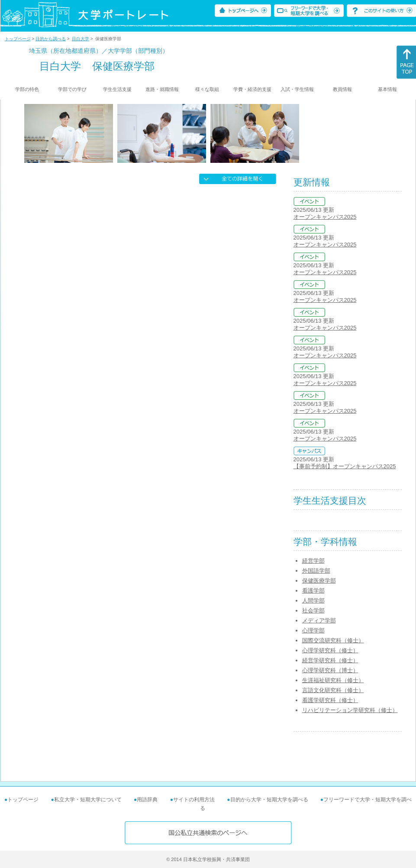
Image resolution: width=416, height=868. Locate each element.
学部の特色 (27, 89)
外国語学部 (316, 571)
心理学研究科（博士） (330, 670)
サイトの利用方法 (194, 800)
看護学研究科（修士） (330, 700)
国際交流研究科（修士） (333, 640)
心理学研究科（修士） (330, 650)
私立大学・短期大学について (88, 800)
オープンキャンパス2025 (325, 217)
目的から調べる (51, 39)
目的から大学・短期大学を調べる (269, 800)
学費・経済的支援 (252, 89)
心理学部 (313, 630)
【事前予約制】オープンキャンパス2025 (345, 466)
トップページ (18, 39)
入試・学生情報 (297, 89)
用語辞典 (147, 800)
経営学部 (313, 561)
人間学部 (313, 601)
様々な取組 (207, 89)
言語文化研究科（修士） (333, 690)
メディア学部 (319, 620)
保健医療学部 (319, 581)
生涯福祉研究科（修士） (333, 680)
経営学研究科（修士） (330, 660)
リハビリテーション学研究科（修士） (350, 710)
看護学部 (313, 591)
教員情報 (342, 89)
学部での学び (72, 89)
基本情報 (387, 89)
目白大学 (81, 39)
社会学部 (313, 611)
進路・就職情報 (162, 89)
